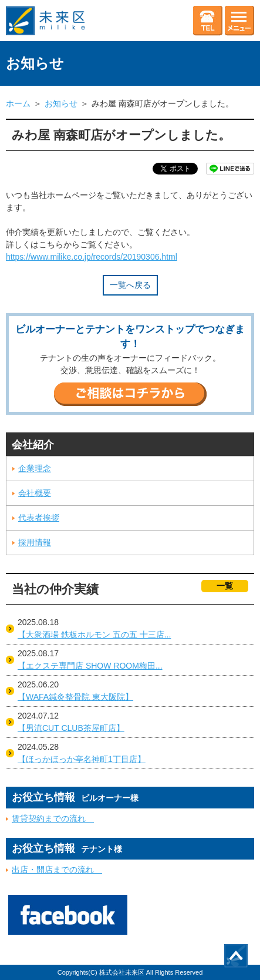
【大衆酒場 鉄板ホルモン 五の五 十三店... (94, 635)
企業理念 (35, 468)
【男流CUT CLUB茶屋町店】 (71, 728)
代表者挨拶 (39, 518)
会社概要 (35, 493)
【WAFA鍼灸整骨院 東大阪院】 (75, 697)
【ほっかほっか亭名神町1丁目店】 (82, 759)
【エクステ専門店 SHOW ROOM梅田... (90, 666)
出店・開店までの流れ (57, 870)
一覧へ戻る (130, 285)
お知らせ (61, 103)
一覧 (225, 586)
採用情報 (35, 542)
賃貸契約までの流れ (53, 818)
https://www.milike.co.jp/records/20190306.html (92, 257)
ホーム (18, 103)
